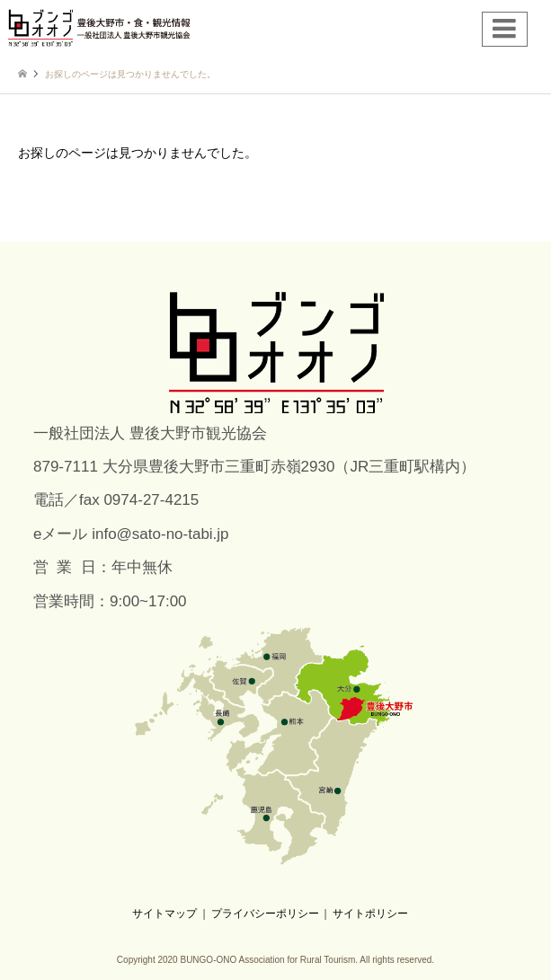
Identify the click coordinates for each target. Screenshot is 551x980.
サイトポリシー (370, 914)
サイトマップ (164, 914)
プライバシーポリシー (265, 914)
